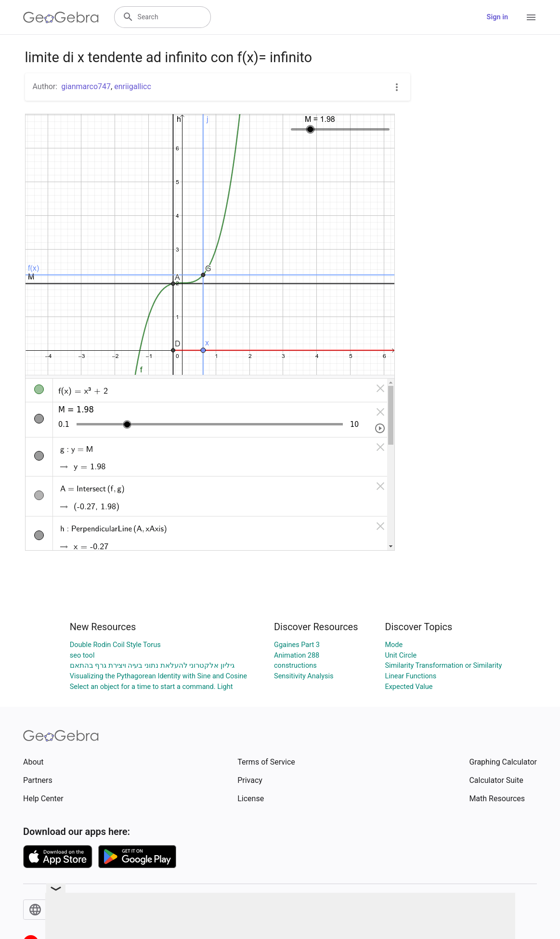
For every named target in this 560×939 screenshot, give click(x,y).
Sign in (497, 17)
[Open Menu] (531, 17)
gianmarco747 (86, 86)
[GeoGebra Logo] (61, 17)
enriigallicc (133, 86)
